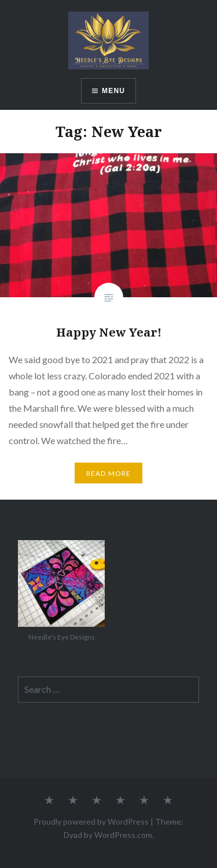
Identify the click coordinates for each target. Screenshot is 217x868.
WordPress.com (123, 835)
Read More (109, 473)
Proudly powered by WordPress (91, 821)
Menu (113, 91)
